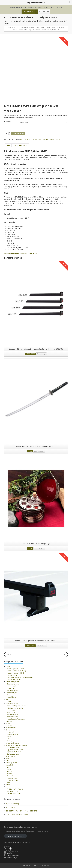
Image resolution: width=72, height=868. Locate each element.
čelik (22, 139)
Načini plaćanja (12, 858)
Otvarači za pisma (13, 776)
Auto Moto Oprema (12, 682)
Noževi (8, 730)
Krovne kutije (11, 710)
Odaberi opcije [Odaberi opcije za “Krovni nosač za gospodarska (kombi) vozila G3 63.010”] (41, 646)
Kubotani (9, 721)
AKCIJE (8, 666)
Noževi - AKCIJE (12, 675)
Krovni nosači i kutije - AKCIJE (17, 671)
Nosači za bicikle (13, 715)
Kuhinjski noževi (12, 734)
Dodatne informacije (20, 145)
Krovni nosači (12, 686)
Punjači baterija (12, 697)
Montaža (7, 122)
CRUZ (26, 139)
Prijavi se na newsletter (15, 836)
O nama (9, 854)
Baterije (10, 695)
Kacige (9, 769)
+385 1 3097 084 (57, 7)
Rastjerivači (9, 765)
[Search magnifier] (65, 655)
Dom (7, 699)
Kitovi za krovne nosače (15, 708)
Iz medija (9, 848)
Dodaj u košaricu (18, 133)
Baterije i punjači (11, 693)
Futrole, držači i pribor (14, 793)
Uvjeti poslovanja (12, 852)
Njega (9, 736)
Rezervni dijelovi (12, 690)
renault (57, 139)
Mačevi (9, 774)
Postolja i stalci (12, 778)
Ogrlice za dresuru (13, 754)
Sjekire (9, 782)
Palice (8, 761)
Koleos (46, 139)
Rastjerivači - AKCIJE (14, 680)
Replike (8, 767)
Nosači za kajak (12, 717)
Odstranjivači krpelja (12, 743)
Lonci (9, 701)
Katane (9, 771)
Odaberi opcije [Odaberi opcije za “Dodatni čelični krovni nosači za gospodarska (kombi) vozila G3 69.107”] (41, 354)
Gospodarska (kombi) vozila (16, 706)
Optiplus (52, 139)
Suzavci (8, 787)
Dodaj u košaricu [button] (39, 451)
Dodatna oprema (13, 684)
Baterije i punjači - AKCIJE (16, 669)
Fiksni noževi (11, 732)
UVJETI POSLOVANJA (13, 804)
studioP (47, 865)
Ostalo (9, 739)
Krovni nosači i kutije (12, 704)
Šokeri (8, 785)
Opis (8, 145)
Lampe (8, 723)
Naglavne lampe (11, 728)
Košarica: (31, 12)
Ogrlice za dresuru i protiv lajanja (17, 745)
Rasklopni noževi (13, 741)
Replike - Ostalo (12, 780)
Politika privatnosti (13, 856)
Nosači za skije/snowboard (16, 719)
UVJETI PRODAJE (11, 807)
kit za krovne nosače (36, 139)
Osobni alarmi (10, 756)
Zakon (8, 846)
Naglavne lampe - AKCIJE (15, 673)
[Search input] (35, 655)
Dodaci (9, 726)
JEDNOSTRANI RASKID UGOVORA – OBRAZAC (21, 811)
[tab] (8, 145)
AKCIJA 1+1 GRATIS (14, 791)
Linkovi (8, 850)
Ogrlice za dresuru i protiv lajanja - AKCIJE (21, 677)
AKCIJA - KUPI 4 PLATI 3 (15, 789)
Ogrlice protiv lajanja (14, 752)
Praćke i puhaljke (11, 763)
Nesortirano (11, 688)
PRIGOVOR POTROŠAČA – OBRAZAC (18, 814)
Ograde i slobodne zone (15, 750)
